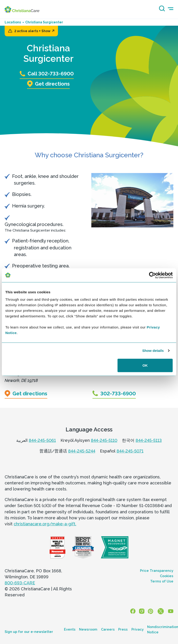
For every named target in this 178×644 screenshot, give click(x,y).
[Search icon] (161, 10)
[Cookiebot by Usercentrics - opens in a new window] (152, 275)
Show (48, 31)
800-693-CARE (20, 583)
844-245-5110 (104, 440)
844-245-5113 (149, 440)
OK (145, 365)
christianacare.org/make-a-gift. (45, 524)
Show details (153, 351)
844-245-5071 (130, 451)
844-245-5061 (42, 440)
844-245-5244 (82, 451)
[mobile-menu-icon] (171, 9)
